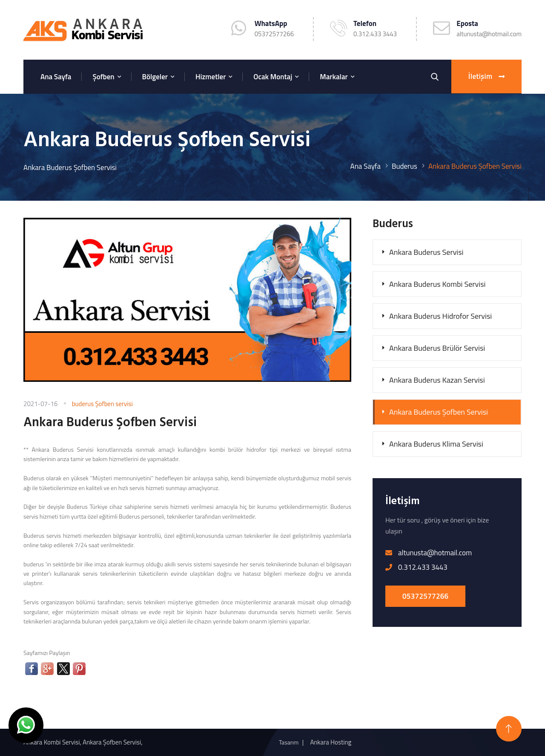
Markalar (334, 77)
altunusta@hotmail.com (489, 34)
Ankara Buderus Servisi (426, 252)
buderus (84, 404)
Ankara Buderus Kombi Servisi (437, 284)
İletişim (486, 77)
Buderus (404, 166)
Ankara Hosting (331, 742)
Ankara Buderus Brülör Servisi (437, 348)
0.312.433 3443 (375, 34)
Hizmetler (211, 77)
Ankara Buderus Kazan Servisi (437, 380)
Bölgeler (155, 77)
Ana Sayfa (56, 77)
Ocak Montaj (273, 77)
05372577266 (425, 596)
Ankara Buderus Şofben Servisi (439, 412)
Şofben (103, 77)
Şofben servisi (114, 404)
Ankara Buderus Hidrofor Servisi (440, 316)
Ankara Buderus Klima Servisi (436, 444)
